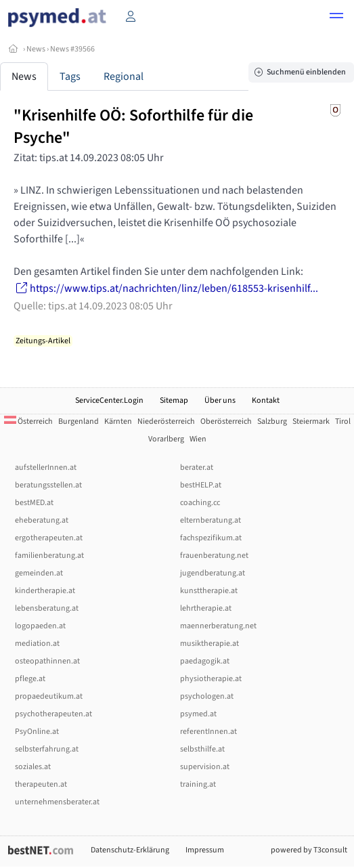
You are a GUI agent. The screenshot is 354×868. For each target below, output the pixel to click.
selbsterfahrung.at (47, 749)
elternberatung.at (211, 520)
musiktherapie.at (209, 644)
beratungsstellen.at (48, 485)
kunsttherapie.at (209, 591)
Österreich (28, 421)
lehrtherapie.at (206, 608)
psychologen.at (207, 696)
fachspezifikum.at (211, 538)
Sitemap (174, 400)
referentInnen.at (208, 732)
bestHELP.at (201, 485)
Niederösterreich (166, 421)
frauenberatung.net (214, 556)
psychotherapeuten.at (53, 714)
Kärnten (118, 421)
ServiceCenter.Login (109, 400)
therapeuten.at (41, 784)
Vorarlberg (166, 439)
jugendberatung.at (213, 573)
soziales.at (33, 767)
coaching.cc (200, 503)
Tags (70, 77)
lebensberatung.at (47, 608)
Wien (198, 439)
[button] (336, 18)
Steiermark (311, 421)
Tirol (343, 421)
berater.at (197, 468)
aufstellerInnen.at (46, 468)
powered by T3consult (309, 850)
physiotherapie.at (211, 679)
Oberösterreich (226, 421)
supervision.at (205, 767)
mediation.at (37, 644)
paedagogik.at (205, 661)
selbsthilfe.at (202, 749)
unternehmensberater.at (57, 802)
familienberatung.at (49, 556)
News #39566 (72, 49)
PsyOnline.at (37, 732)
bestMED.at (34, 503)
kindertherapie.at (45, 591)
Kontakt (266, 400)
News (36, 49)
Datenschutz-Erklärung (130, 850)
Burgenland (79, 421)
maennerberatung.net (218, 626)
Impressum (205, 850)
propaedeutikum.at (49, 696)
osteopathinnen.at (47, 661)
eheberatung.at (42, 520)
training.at (198, 784)
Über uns (220, 400)
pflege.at (30, 679)
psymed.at (198, 714)
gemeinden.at (39, 573)
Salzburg (272, 421)
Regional (124, 77)
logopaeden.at (40, 626)
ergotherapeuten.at (49, 538)
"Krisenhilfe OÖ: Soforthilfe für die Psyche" (133, 127)
